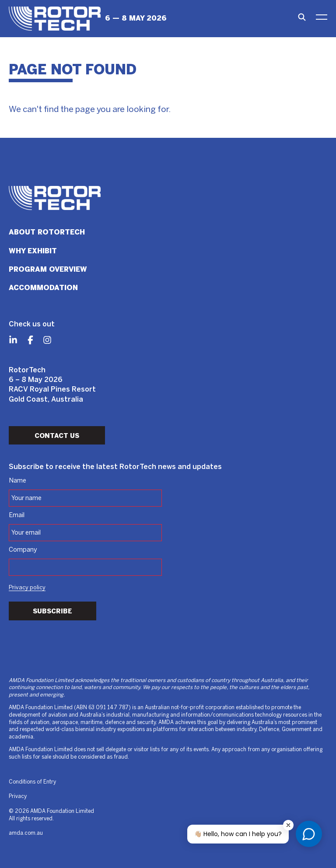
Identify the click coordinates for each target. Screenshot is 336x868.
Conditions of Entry (32, 782)
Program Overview (48, 269)
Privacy (18, 796)
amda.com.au (26, 833)
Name (17, 481)
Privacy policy (27, 588)
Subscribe (52, 611)
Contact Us (57, 436)
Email (17, 515)
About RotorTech (47, 232)
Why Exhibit (33, 251)
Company (23, 550)
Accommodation (43, 288)
